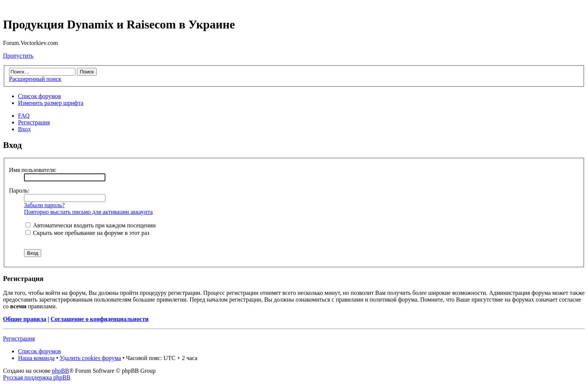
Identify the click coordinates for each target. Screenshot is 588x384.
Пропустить (18, 56)
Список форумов (39, 96)
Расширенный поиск (35, 79)
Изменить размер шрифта (51, 103)
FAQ (24, 116)
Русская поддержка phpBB (37, 377)
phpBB (61, 371)
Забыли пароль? (44, 205)
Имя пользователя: (33, 170)
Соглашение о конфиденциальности (100, 319)
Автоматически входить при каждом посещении (91, 225)
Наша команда (36, 358)
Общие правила (25, 319)
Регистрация (34, 122)
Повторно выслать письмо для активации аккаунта (88, 212)
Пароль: (19, 191)
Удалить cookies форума (90, 358)
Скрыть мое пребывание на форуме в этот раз (87, 233)
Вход (24, 129)
